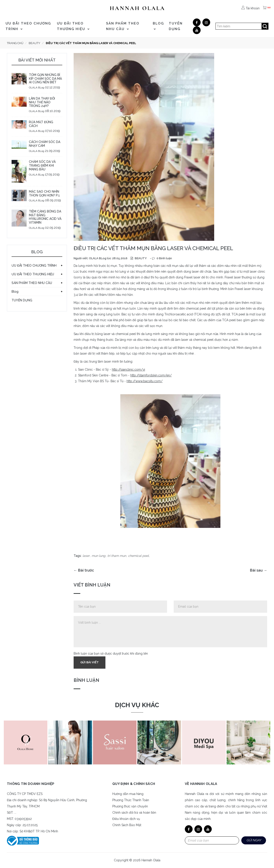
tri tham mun (117, 556)
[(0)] (265, 8)
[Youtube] (197, 30)
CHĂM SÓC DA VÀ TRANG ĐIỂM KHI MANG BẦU (42, 165)
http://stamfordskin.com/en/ (151, 375)
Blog (158, 26)
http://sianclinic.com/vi (128, 370)
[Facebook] (197, 22)
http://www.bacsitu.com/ (145, 381)
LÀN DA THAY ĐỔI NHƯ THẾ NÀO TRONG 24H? (42, 102)
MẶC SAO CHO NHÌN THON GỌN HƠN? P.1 (44, 193)
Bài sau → (259, 570)
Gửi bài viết (90, 662)
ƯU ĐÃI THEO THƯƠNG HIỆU (73, 26)
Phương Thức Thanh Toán (131, 800)
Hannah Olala (151, 860)
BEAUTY (140, 258)
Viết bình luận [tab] (92, 585)
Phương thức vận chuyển (130, 806)
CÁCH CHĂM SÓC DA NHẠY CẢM (45, 144)
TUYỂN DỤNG (176, 26)
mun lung (99, 556)
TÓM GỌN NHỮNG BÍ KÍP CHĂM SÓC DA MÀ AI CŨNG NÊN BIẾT (45, 79)
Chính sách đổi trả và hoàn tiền (134, 813)
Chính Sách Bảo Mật (127, 825)
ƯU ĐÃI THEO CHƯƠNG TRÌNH (28, 26)
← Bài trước (84, 570)
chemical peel (138, 556)
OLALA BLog (37, 88)
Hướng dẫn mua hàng (128, 794)
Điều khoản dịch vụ (126, 819)
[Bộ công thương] (23, 840)
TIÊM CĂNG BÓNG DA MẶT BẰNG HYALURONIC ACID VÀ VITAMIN (45, 217)
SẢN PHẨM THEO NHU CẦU (123, 26)
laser (86, 556)
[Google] (206, 22)
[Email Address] (212, 840)
